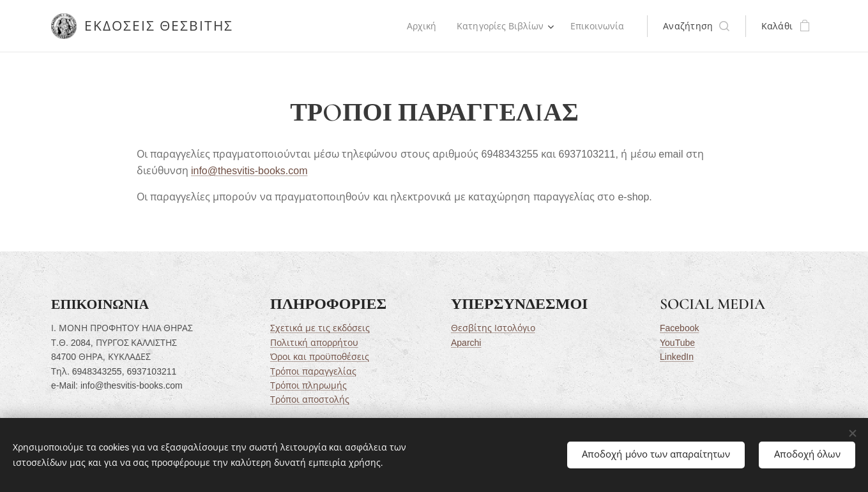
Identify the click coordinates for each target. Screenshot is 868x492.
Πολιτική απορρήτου (314, 343)
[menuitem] (421, 26)
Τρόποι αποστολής (309, 400)
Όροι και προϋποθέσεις (319, 357)
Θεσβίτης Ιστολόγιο (492, 329)
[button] (696, 26)
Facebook (679, 329)
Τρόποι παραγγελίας (313, 371)
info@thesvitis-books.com (249, 171)
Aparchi (465, 343)
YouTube (677, 343)
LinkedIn (676, 357)
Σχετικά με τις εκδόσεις (319, 329)
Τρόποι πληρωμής (308, 385)
